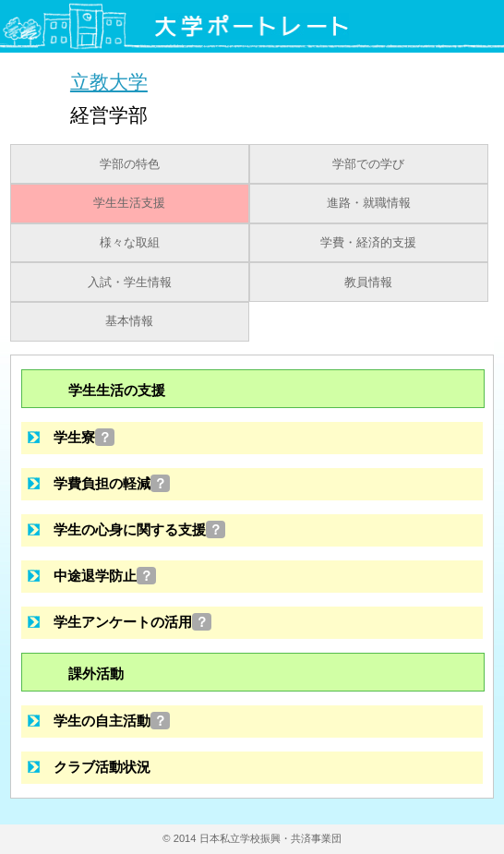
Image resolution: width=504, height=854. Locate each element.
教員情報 (368, 283)
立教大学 (109, 82)
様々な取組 (130, 243)
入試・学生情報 (130, 283)
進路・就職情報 (369, 203)
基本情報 (129, 321)
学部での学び (368, 164)
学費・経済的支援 (368, 243)
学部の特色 (130, 164)
